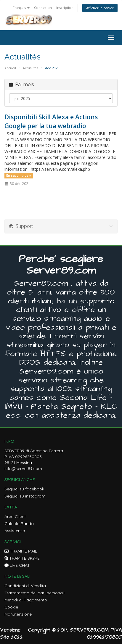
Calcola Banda (19, 524)
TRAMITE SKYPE (22, 558)
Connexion (43, 8)
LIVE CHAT (17, 565)
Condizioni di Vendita (25, 586)
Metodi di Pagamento (26, 600)
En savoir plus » (19, 176)
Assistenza (15, 531)
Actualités (30, 68)
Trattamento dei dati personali (34, 593)
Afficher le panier (100, 8)
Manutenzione (18, 614)
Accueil (10, 68)
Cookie (11, 607)
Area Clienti (16, 516)
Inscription (65, 8)
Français (21, 8)
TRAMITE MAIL (21, 551)
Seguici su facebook (24, 489)
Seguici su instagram (25, 496)
